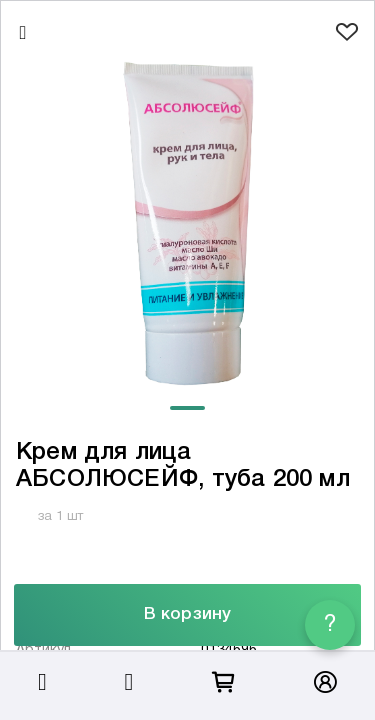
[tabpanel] (187, 223)
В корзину (187, 614)
